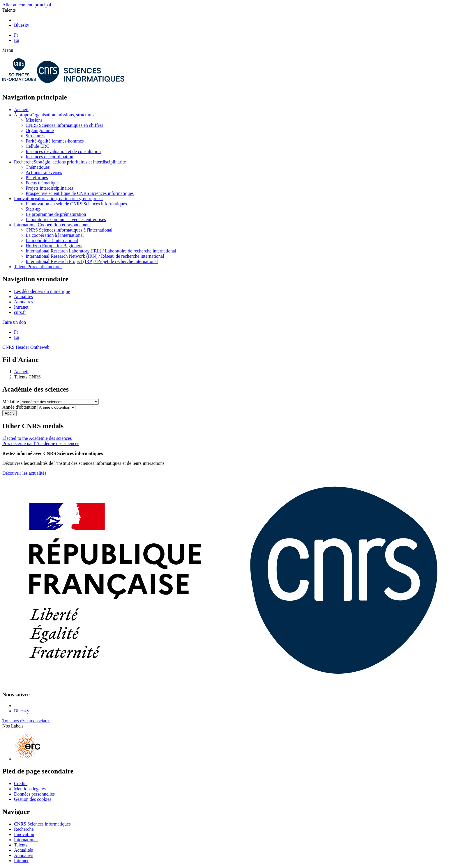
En (17, 40)
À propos (54, 115)
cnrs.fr (20, 312)
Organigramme (40, 130)
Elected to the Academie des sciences (37, 438)
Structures (35, 136)
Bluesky (22, 25)
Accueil (21, 110)
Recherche (70, 162)
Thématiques (38, 167)
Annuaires (24, 302)
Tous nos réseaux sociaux (26, 721)
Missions (34, 120)
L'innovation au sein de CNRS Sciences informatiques (76, 204)
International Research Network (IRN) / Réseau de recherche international (95, 256)
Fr (16, 35)
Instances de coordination (50, 157)
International (52, 225)
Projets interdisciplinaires (49, 188)
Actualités (23, 297)
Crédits (21, 783)
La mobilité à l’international (52, 240)
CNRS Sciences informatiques (42, 824)
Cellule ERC (37, 146)
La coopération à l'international (55, 235)
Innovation (59, 199)
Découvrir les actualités (24, 473)
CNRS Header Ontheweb (26, 347)
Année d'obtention (19, 407)
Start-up (33, 209)
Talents (38, 267)
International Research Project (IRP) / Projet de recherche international (92, 261)
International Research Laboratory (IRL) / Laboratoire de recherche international (101, 251)
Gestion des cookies (33, 799)
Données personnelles (34, 794)
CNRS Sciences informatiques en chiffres (64, 125)
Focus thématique (42, 183)
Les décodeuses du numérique (42, 291)
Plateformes (37, 178)
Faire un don (14, 322)
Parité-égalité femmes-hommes (55, 141)
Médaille (11, 402)
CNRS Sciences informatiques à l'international (69, 230)
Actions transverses (44, 172)
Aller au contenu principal (27, 5)
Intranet (21, 307)
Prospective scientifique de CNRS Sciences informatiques (80, 193)
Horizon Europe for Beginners (54, 246)
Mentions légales (30, 789)
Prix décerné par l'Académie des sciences (41, 443)
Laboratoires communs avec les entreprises (66, 219)
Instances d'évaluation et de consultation (63, 151)
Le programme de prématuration (56, 214)
